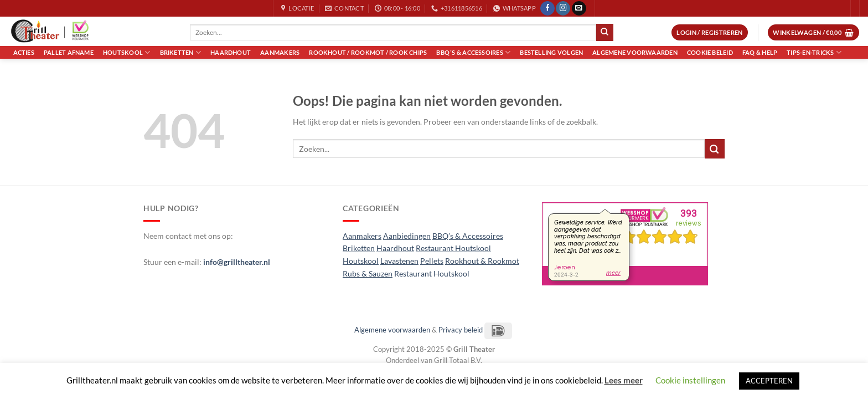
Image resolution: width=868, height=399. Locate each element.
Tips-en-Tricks (814, 52)
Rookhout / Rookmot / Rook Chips (368, 52)
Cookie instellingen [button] (690, 380)
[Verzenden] (604, 32)
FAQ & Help (760, 52)
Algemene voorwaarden (635, 52)
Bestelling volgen (551, 52)
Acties (24, 52)
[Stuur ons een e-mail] (579, 9)
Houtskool (126, 52)
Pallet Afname (69, 52)
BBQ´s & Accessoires (473, 52)
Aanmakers (280, 52)
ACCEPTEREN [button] (769, 381)
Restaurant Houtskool (432, 273)
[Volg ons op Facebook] (547, 9)
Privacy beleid (461, 330)
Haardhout (231, 52)
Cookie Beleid (710, 52)
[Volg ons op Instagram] (563, 9)
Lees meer (624, 380)
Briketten (180, 52)
